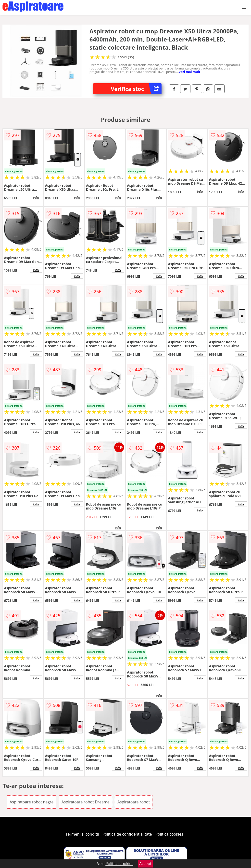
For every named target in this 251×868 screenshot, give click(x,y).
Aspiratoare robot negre (31, 802)
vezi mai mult (189, 72)
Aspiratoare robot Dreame (86, 802)
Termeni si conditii (82, 834)
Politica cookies (169, 834)
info (36, 198)
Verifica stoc (136, 89)
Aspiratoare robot (134, 802)
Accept (145, 864)
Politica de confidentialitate (127, 834)
